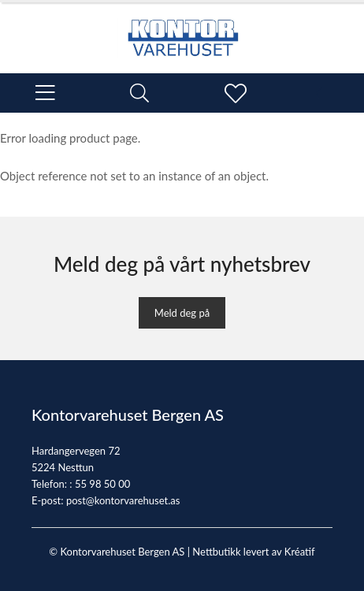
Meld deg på (182, 313)
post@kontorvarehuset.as (123, 500)
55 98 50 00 (102, 484)
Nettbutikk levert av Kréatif (253, 552)
